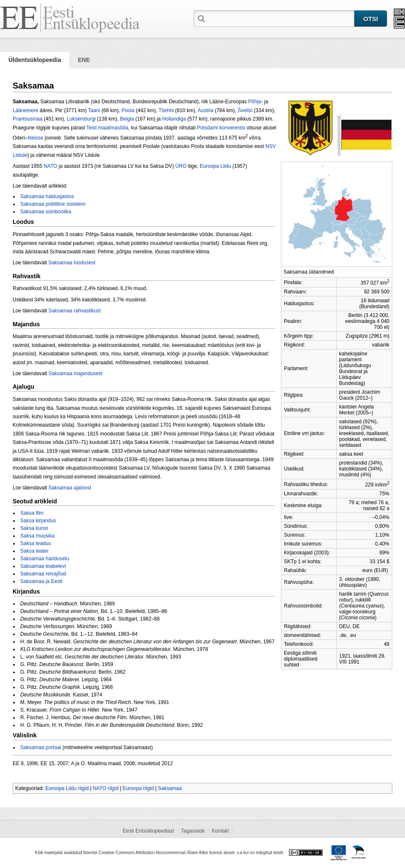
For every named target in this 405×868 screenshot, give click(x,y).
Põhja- (255, 102)
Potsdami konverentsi (221, 128)
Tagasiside (193, 831)
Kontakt (220, 831)
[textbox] (281, 18)
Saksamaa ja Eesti (41, 581)
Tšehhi (166, 110)
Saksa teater (34, 551)
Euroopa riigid (138, 788)
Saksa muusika (37, 536)
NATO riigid (106, 788)
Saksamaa (170, 788)
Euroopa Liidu (216, 166)
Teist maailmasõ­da (107, 128)
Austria (205, 110)
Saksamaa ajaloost (70, 488)
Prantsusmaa (28, 119)
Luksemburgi (81, 119)
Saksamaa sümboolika (46, 212)
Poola (128, 110)
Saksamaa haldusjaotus (47, 196)
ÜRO (181, 166)
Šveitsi (245, 110)
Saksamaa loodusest (72, 263)
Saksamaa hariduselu (45, 559)
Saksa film (32, 513)
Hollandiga (174, 119)
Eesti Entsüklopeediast (148, 831)
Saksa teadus (36, 543)
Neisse (36, 138)
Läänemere (26, 110)
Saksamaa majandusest (76, 374)
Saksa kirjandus (38, 521)
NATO (50, 166)
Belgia (127, 119)
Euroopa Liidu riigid (67, 788)
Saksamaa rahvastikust (75, 311)
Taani (94, 110)
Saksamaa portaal (41, 747)
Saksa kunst (34, 528)
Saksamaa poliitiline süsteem (53, 204)
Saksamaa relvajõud (43, 574)
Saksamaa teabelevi (43, 566)
